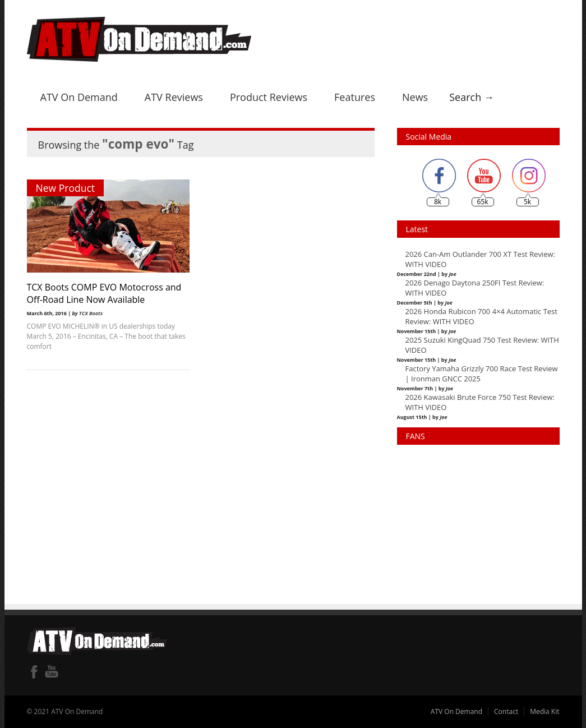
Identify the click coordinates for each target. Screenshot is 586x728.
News (415, 97)
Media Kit (545, 711)
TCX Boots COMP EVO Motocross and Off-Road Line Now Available (104, 293)
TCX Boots (91, 313)
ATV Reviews (174, 97)
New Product (66, 188)
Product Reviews (269, 97)
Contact (506, 711)
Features (355, 97)
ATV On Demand (79, 97)
